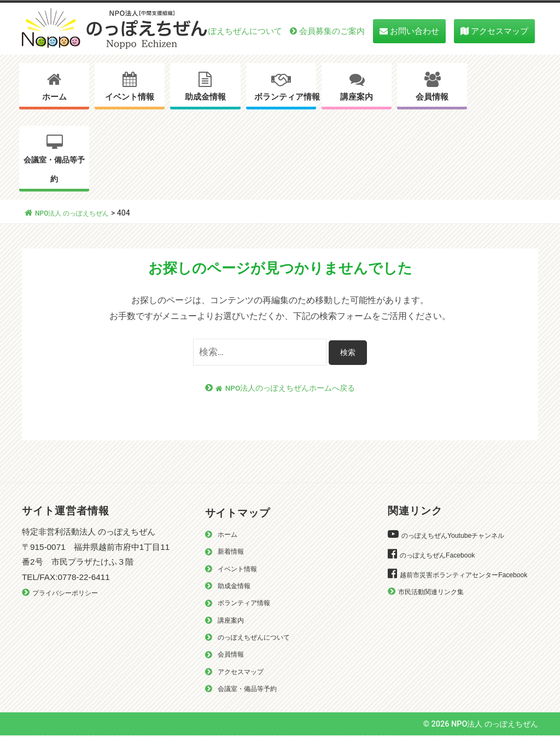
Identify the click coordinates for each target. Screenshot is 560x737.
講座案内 (357, 97)
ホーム (54, 97)
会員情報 (432, 97)
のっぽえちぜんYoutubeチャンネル (461, 536)
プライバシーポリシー (71, 593)
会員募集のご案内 (332, 31)
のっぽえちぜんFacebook (443, 556)
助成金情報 (205, 97)
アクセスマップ (500, 31)
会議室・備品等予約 (54, 170)
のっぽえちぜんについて (237, 31)
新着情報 (233, 552)
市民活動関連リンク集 (436, 608)
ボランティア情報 (285, 97)
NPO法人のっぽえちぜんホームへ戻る (285, 388)
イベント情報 (130, 97)
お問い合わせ (415, 31)
